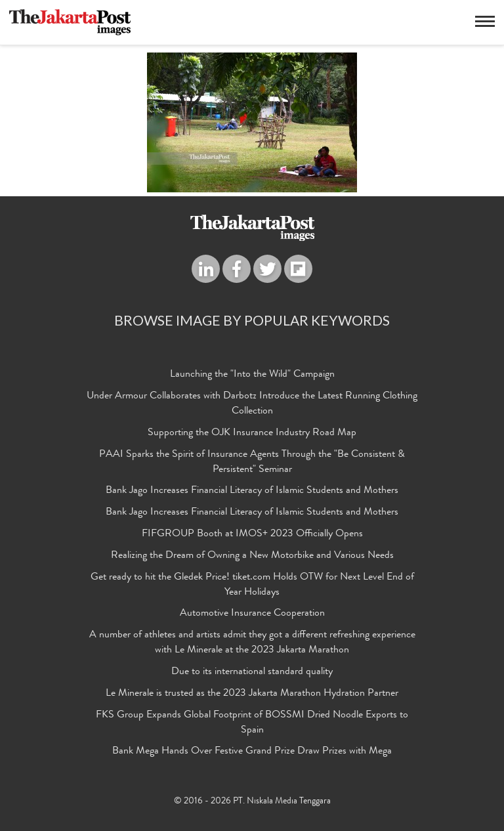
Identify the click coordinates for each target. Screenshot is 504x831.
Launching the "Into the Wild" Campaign (252, 375)
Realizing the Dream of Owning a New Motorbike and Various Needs (252, 556)
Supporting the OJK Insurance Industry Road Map (252, 433)
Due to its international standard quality (252, 672)
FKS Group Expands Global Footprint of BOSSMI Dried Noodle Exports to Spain (252, 723)
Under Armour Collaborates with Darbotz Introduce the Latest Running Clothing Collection (252, 404)
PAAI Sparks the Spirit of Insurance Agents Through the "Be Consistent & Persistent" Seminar (252, 462)
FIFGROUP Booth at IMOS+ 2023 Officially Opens (252, 534)
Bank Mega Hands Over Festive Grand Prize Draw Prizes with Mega (252, 752)
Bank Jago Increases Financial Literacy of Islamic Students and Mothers (252, 491)
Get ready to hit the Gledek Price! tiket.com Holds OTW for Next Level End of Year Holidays (252, 585)
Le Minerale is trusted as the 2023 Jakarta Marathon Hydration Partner (252, 694)
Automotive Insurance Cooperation (252, 614)
